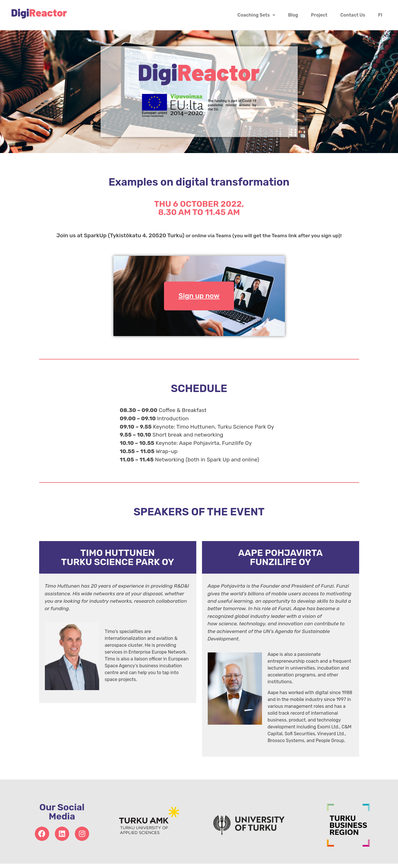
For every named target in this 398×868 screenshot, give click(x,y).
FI (380, 15)
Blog (293, 15)
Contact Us (353, 15)
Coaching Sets (256, 15)
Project (319, 15)
